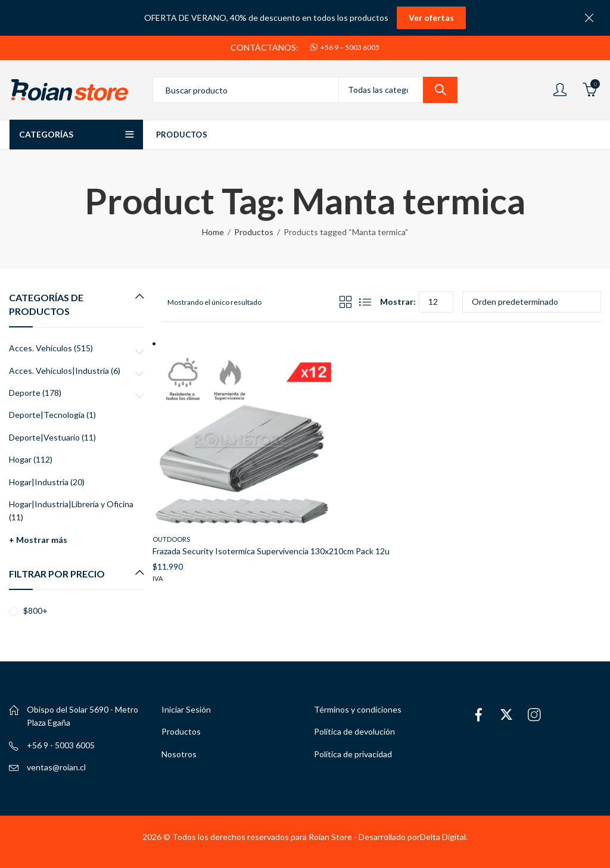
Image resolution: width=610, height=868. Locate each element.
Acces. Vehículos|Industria (59, 371)
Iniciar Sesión (186, 709)
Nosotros (179, 754)
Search (440, 90)
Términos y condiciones (358, 709)
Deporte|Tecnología (47, 415)
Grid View (346, 302)
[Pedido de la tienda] (532, 302)
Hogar (20, 459)
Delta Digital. (444, 837)
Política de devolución (354, 731)
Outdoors (171, 539)
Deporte (25, 393)
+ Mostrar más (38, 540)
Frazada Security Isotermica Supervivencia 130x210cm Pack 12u (271, 551)
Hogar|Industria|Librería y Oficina (71, 504)
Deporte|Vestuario (44, 437)
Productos (254, 232)
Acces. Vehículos (41, 348)
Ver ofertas (431, 18)
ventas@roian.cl (56, 767)
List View (365, 302)
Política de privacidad (353, 754)
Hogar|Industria (39, 482)
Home (213, 232)
